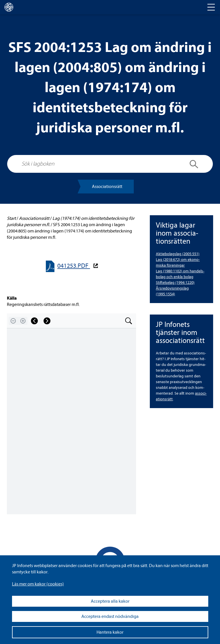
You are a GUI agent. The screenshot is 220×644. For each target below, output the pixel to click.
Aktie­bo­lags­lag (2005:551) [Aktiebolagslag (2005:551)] (178, 254)
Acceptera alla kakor (110, 601)
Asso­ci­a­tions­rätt (107, 187)
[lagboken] (9, 7)
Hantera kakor (110, 632)
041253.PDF (74, 266)
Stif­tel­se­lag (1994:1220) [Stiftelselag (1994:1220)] (175, 283)
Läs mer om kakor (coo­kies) (38, 584)
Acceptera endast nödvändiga (110, 616)
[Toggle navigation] (211, 7)
